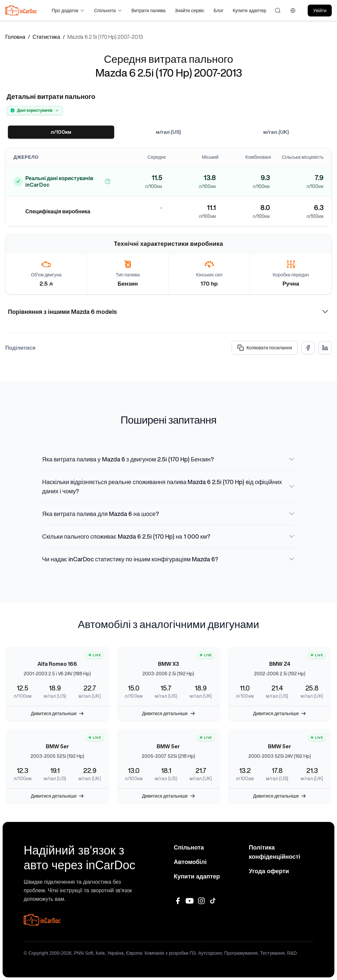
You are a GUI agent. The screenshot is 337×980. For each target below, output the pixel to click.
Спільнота (108, 11)
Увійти (320, 11)
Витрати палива (149, 11)
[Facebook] (178, 901)
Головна (15, 37)
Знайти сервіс (190, 11)
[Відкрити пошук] (278, 11)
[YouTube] (190, 901)
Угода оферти (269, 871)
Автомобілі (190, 862)
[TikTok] (213, 901)
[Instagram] (201, 901)
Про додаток (68, 11)
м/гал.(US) (168, 132)
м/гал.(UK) (276, 132)
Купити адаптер (249, 11)
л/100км (61, 132)
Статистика (46, 37)
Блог (219, 11)
